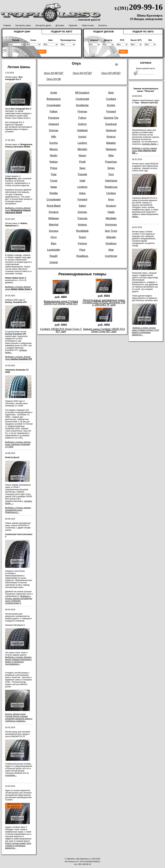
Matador (111, 143)
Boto (111, 93)
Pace (82, 250)
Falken (54, 112)
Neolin (54, 155)
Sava (82, 168)
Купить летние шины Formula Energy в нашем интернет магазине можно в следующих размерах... (19, 718)
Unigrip (54, 262)
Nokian (54, 162)
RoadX (54, 256)
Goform (82, 124)
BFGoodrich (82, 93)
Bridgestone (54, 99)
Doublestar (82, 105)
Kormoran (111, 225)
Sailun (82, 206)
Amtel (54, 93)
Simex (111, 168)
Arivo (111, 199)
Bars (54, 243)
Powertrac (111, 162)
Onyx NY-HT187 (82, 73)
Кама (54, 187)
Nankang (111, 149)
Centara (111, 193)
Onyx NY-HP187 (111, 73)
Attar (111, 250)
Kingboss (111, 243)
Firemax (82, 112)
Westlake (111, 218)
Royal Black (54, 206)
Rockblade (82, 231)
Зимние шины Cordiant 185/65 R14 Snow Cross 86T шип (104, 330)
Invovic (82, 137)
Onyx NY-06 (54, 79)
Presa (54, 168)
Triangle (82, 174)
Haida (111, 212)
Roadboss (82, 256)
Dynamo (54, 212)
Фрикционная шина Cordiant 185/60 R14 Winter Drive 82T (61, 302)
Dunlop (111, 105)
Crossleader (54, 105)
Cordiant (111, 99)
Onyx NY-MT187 (54, 73)
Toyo (111, 174)
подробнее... (11, 775)
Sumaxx (54, 231)
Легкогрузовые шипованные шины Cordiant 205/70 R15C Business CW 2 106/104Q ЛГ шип (104, 302)
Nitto (111, 155)
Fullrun (82, 118)
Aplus (82, 193)
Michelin (82, 149)
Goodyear (111, 124)
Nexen (82, 155)
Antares (82, 225)
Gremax (54, 130)
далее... (136, 217)
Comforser (111, 256)
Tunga (54, 181)
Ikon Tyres (111, 231)
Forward (111, 112)
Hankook (111, 130)
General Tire (111, 118)
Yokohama (111, 181)
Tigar (54, 174)
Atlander (111, 237)
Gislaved (54, 124)
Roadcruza (111, 187)
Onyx (54, 237)
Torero (82, 237)
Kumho (54, 143)
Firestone (54, 118)
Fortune (82, 243)
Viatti (82, 181)
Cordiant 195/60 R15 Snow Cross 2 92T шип (61, 330)
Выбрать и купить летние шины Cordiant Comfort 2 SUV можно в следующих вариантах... (146, 331)
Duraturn (111, 206)
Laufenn (82, 143)
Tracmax (82, 218)
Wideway (54, 218)
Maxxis (54, 149)
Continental (82, 99)
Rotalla (54, 193)
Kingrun (111, 137)
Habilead (82, 130)
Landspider (54, 250)
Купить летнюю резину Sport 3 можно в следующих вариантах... (18, 846)
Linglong (82, 187)
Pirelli (82, 162)
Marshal (54, 225)
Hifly (54, 137)
